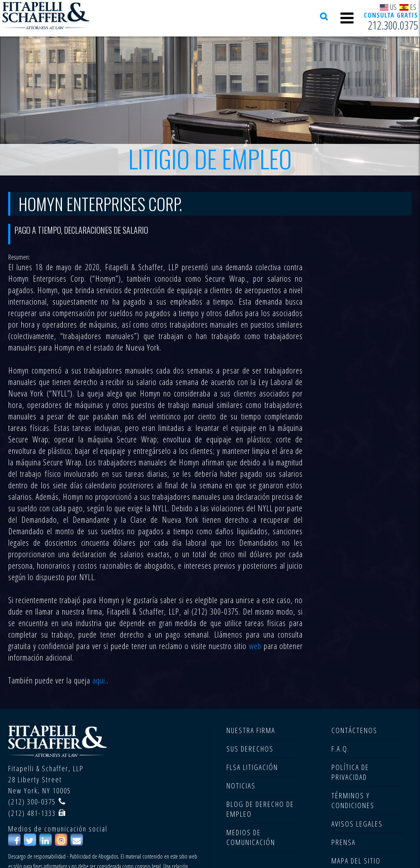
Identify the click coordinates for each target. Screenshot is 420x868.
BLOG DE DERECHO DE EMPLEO (260, 809)
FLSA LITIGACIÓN (252, 767)
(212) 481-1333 (32, 813)
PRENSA (344, 842)
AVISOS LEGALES (357, 824)
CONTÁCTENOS (354, 730)
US (388, 7)
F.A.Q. (340, 749)
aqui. (99, 680)
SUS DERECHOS (250, 749)
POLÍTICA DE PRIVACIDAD (350, 772)
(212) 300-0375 (32, 802)
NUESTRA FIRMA (251, 730)
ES (408, 7)
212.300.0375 (393, 25)
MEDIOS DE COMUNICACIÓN (251, 837)
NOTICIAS (241, 786)
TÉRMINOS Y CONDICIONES (353, 800)
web (255, 646)
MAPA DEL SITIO (356, 861)
